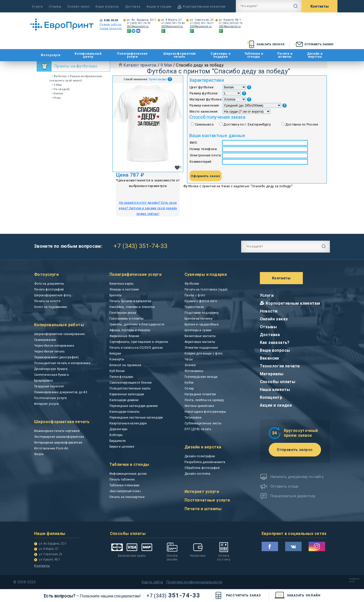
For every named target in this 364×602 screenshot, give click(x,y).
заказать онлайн (297, 596)
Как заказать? (275, 342)
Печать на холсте (47, 301)
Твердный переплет (49, 386)
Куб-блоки (117, 371)
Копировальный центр (88, 55)
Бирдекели (118, 441)
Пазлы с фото (195, 295)
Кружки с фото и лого (201, 301)
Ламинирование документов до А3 (61, 392)
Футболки (192, 284)
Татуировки (193, 418)
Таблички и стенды (254, 55)
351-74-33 (173, 595)
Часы (189, 359)
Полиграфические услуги (132, 55)
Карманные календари (127, 394)
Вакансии (269, 358)
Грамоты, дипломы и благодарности (137, 324)
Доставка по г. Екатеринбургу (247, 124)
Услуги (37, 7)
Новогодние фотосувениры (205, 412)
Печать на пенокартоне (127, 497)
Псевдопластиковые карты (130, 388)
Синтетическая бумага (51, 375)
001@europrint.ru (138, 26)
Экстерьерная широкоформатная (59, 437)
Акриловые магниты (200, 342)
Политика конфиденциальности (194, 582)
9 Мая (57, 85)
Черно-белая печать (49, 351)
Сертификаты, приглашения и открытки (139, 342)
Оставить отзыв (285, 486)
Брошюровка (43, 381)
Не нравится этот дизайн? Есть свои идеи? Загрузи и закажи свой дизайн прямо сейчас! (148, 208)
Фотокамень (194, 371)
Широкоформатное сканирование (60, 334)
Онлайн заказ (78, 7)
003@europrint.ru (201, 26)
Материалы (272, 374)
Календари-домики (124, 400)
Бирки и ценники (122, 447)
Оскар (189, 388)
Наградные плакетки (200, 394)
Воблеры (116, 435)
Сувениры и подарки (221, 55)
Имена (58, 93)
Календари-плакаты (125, 412)
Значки (190, 365)
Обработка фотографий (202, 468)
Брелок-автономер (198, 319)
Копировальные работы (59, 325)
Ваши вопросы (107, 7)
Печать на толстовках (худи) (206, 289)
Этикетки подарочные (201, 348)
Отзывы (55, 7)
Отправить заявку (313, 44)
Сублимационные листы (203, 423)
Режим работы (110, 24)
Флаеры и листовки (124, 289)
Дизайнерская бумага (51, 369)
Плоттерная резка (123, 313)
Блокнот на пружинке (126, 365)
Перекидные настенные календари (136, 418)
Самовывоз (204, 124)
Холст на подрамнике (51, 307)
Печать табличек (122, 480)
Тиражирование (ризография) (56, 357)
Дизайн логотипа (198, 474)
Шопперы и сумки (198, 330)
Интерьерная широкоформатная (58, 443)
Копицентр (271, 397)
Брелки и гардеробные (202, 324)
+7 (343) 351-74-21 (202, 23)
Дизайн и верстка (315, 55)
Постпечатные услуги (51, 398)
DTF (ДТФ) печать (198, 429)
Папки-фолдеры (121, 377)
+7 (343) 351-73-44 (173, 23)
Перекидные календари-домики (134, 406)
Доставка (133, 7)
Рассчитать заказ (237, 596)
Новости (269, 311)
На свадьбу (61, 89)
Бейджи (115, 354)
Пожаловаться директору (293, 496)
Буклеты (116, 295)
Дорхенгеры (119, 429)
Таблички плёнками (124, 485)
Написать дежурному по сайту (297, 477)
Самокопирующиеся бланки (131, 383)
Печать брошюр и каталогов (130, 301)
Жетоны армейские (199, 406)
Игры (56, 98)
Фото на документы (49, 284)
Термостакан (194, 307)
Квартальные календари (128, 423)
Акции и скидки (159, 7)
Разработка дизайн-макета (205, 462)
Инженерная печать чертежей (57, 431)
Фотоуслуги (51, 55)
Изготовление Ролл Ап (51, 448)
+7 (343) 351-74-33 (139, 23)
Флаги (39, 454)
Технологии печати (280, 366)
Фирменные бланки (124, 336)
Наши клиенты (275, 390)
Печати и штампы (285, 55)
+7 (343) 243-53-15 (231, 23)
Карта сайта (152, 582)
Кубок (189, 383)
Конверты (117, 359)
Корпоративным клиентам (293, 303)
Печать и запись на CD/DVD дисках (136, 348)
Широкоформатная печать (179, 55)
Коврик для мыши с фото (204, 354)
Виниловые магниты (200, 336)
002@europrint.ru (172, 26)
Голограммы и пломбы (127, 319)
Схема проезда (111, 28)
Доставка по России (302, 124)
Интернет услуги (47, 404)
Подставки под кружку (202, 313)
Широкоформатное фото (52, 295)
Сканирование (45, 340)
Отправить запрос (295, 450)
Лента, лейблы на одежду (204, 400)
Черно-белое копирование (54, 346)
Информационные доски (128, 474)
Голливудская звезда (201, 377)
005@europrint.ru (230, 26)
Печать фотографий (49, 289)
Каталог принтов (140, 65)
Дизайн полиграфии (200, 456)
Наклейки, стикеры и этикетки (132, 307)
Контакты (320, 6)
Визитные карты (122, 284)
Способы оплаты (278, 382)
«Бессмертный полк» (125, 491)
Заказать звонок (265, 44)
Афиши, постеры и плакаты (130, 330)
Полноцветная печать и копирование (62, 363)
